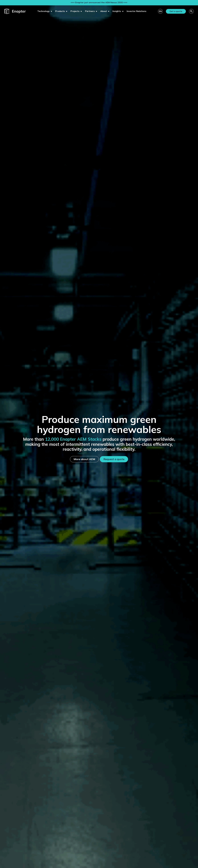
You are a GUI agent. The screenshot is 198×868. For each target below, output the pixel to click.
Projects (75, 11)
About (104, 11)
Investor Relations (137, 11)
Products (60, 11)
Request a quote (114, 459)
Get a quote (176, 11)
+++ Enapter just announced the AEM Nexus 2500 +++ (99, 2)
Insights (117, 11)
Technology (43, 11)
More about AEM (84, 459)
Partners (90, 11)
